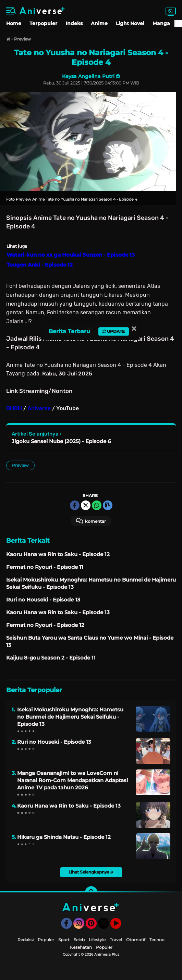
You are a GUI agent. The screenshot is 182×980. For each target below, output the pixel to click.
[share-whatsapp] (97, 505)
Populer (46, 940)
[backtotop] (91, 892)
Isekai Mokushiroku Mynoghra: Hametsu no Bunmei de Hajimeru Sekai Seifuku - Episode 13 (70, 717)
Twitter (107, 926)
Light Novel (130, 23)
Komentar (91, 521)
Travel (116, 940)
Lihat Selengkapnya (91, 872)
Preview (20, 465)
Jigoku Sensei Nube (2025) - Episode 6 (61, 441)
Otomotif (136, 940)
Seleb (79, 940)
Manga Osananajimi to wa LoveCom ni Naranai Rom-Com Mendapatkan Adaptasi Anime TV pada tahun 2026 (72, 780)
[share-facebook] (75, 505)
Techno (157, 940)
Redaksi (26, 940)
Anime (99, 23)
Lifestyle (97, 940)
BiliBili (14, 408)
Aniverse (39, 408)
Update (114, 331)
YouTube (121, 926)
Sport (64, 940)
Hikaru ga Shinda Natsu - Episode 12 (64, 837)
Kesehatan (81, 947)
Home (14, 23)
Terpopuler (43, 23)
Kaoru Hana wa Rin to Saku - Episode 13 (69, 806)
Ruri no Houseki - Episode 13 (54, 742)
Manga (161, 23)
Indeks (74, 23)
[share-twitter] (86, 505)
